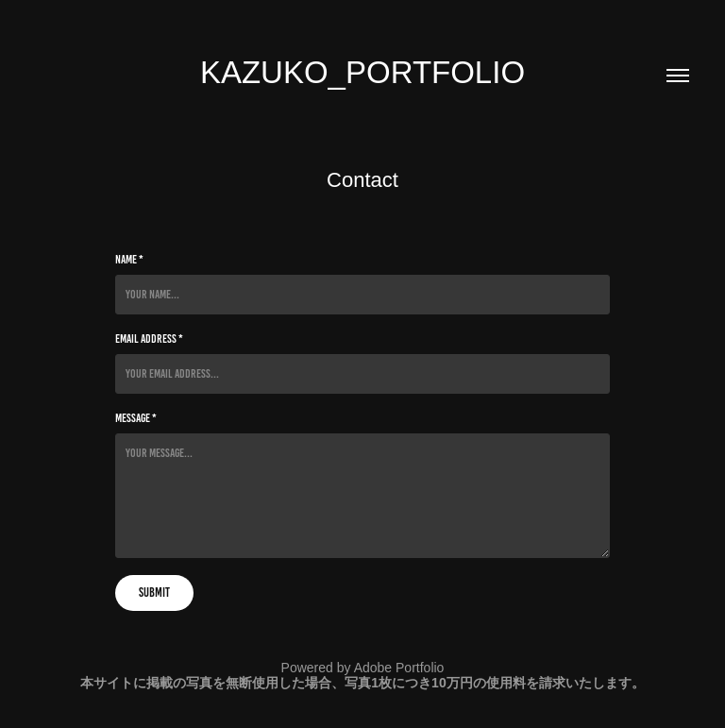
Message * (136, 418)
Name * (129, 260)
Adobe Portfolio (399, 668)
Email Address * (149, 339)
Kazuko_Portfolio (362, 72)
